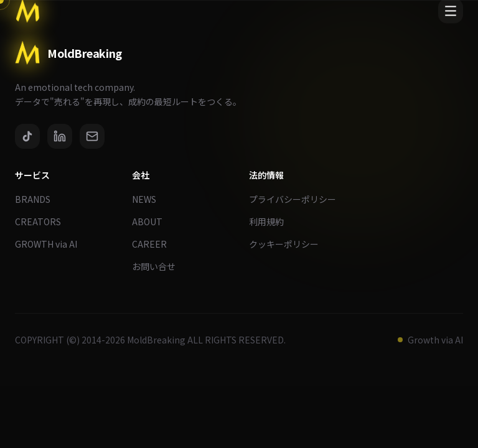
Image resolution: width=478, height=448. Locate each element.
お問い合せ (159, 266)
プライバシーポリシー (298, 199)
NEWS (149, 199)
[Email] (92, 136)
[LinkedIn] (60, 136)
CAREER (154, 244)
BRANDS (38, 199)
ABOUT (152, 222)
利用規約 (271, 222)
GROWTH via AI (51, 244)
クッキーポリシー (289, 244)
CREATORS (43, 222)
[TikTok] (27, 136)
